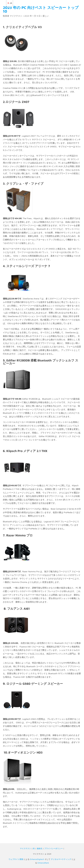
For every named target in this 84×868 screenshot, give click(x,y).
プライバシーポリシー (53, 848)
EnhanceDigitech (37, 859)
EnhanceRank (43, 863)
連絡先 (40, 848)
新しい (46, 16)
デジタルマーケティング (61, 859)
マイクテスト (16, 16)
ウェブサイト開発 (16, 859)
